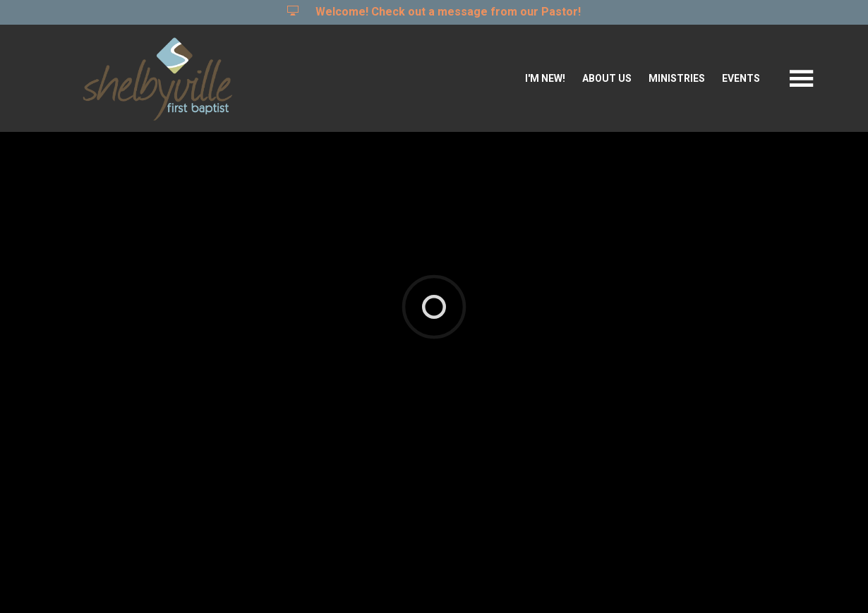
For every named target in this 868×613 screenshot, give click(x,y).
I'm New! (545, 79)
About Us (607, 79)
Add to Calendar (103, 385)
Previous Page (109, 442)
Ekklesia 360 (431, 581)
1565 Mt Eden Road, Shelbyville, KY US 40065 (317, 287)
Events (741, 79)
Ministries (677, 79)
